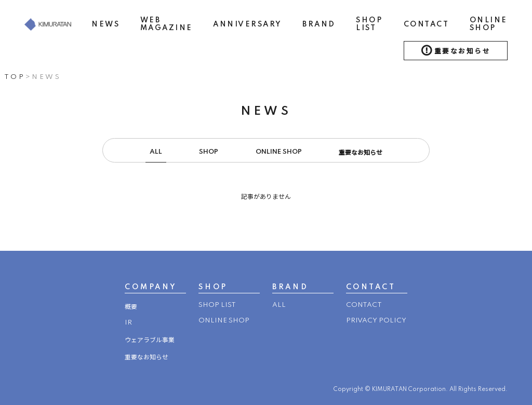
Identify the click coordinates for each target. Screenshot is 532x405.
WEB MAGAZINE (167, 24)
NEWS (105, 24)
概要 (131, 307)
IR (128, 323)
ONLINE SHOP (489, 24)
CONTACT (427, 24)
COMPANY (151, 287)
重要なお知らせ (463, 51)
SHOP (209, 152)
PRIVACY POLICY (376, 321)
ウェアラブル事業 (150, 340)
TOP (15, 77)
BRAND (319, 24)
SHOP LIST (369, 24)
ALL (156, 152)
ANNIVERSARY (248, 24)
